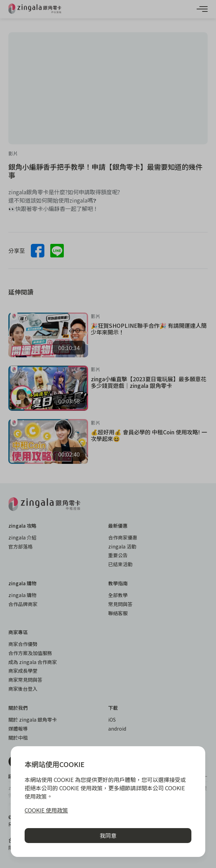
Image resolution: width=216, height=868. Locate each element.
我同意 (108, 835)
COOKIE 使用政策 (46, 810)
